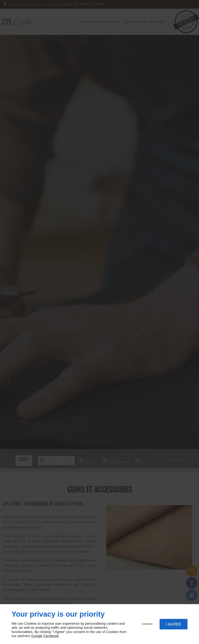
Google (37, 636)
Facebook (51, 636)
